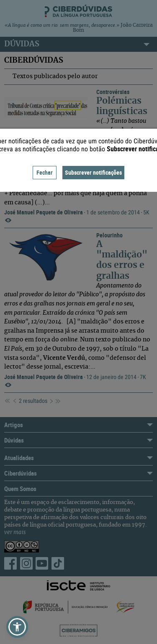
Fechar (45, 172)
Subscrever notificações (93, 172)
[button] (17, 627)
